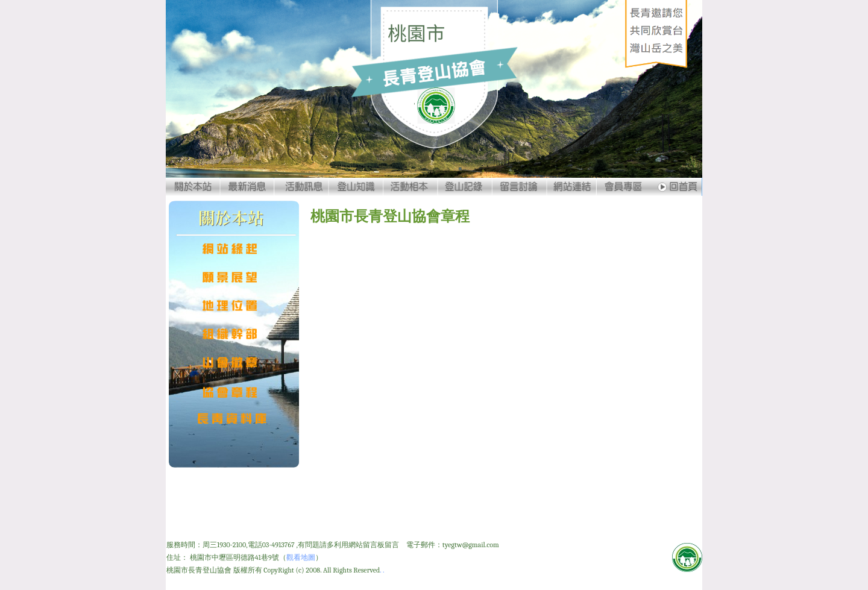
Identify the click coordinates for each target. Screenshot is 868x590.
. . (382, 570)
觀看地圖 (301, 557)
